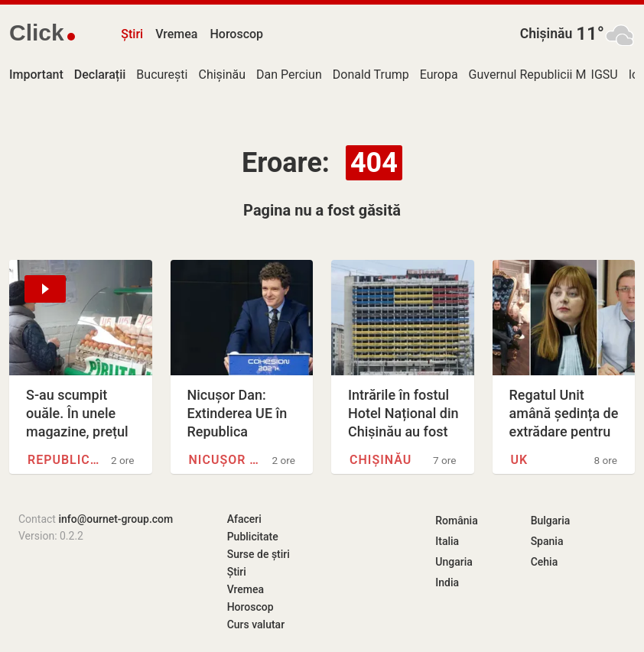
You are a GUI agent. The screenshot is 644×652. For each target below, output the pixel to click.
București (162, 75)
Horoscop (236, 34)
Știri (132, 34)
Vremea (176, 34)
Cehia (545, 562)
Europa (439, 75)
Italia (447, 541)
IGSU (605, 75)
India (447, 582)
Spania (547, 541)
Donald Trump (371, 75)
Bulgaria (551, 521)
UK (520, 460)
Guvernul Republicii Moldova (546, 75)
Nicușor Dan (226, 460)
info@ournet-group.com (115, 519)
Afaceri (244, 519)
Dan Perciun (289, 75)
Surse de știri (259, 554)
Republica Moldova (65, 460)
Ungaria (454, 562)
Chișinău (546, 34)
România (456, 521)
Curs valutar (256, 624)
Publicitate (253, 537)
